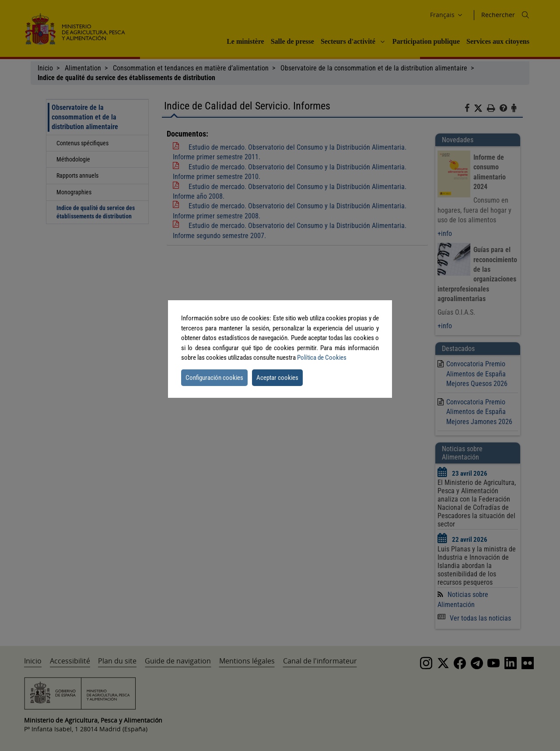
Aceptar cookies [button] (277, 378)
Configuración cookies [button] (214, 378)
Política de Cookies (322, 358)
